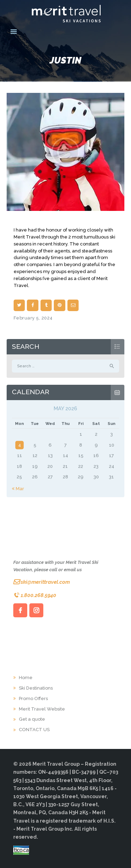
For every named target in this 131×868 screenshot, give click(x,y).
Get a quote (32, 719)
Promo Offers (33, 698)
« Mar (18, 489)
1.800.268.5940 (38, 595)
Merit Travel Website (42, 709)
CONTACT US (34, 730)
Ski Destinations (36, 688)
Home (26, 678)
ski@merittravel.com (45, 582)
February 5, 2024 (33, 318)
